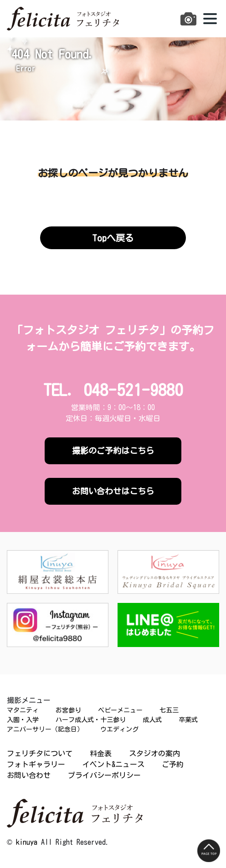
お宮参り (68, 710)
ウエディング (119, 729)
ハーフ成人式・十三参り (91, 720)
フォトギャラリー (36, 764)
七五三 (169, 710)
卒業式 (188, 720)
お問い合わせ (29, 775)
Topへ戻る (113, 238)
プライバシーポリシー (104, 775)
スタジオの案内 (154, 753)
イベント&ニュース (113, 764)
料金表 (101, 753)
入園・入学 (23, 720)
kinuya (27, 842)
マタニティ (23, 710)
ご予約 (173, 764)
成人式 (152, 720)
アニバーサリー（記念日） (45, 729)
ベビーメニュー (120, 710)
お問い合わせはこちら (113, 491)
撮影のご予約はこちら (113, 451)
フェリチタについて (40, 753)
